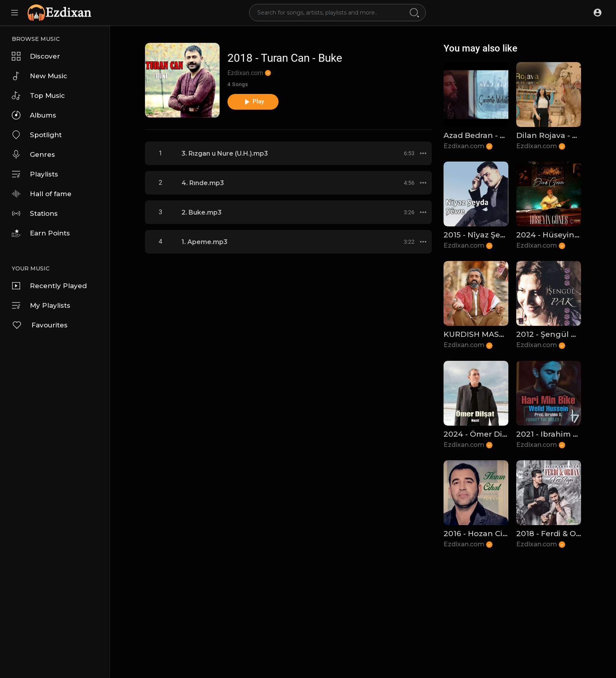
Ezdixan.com (249, 73)
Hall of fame (42, 194)
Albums (34, 115)
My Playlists (41, 305)
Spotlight (37, 135)
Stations (35, 213)
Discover (36, 56)
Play (253, 102)
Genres (33, 154)
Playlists (35, 174)
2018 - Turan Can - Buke (285, 58)
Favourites (40, 325)
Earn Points (41, 233)
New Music (39, 76)
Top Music (38, 96)
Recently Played (49, 286)
